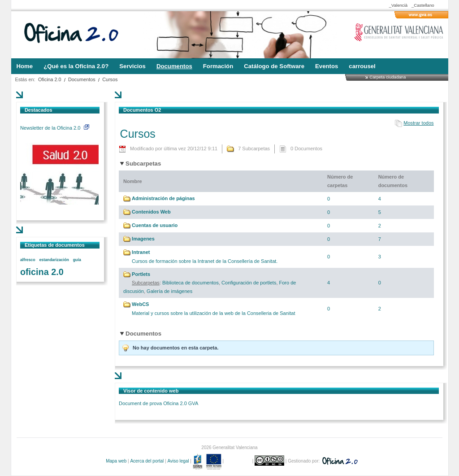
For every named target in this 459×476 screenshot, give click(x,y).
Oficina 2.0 (50, 79)
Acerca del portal (147, 461)
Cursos (110, 79)
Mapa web (116, 461)
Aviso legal (178, 461)
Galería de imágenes (169, 291)
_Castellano (423, 5)
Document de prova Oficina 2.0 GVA (158, 403)
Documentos (82, 79)
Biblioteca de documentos (191, 283)
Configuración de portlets (249, 283)
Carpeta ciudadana (388, 77)
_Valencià (398, 5)
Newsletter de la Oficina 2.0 (55, 128)
